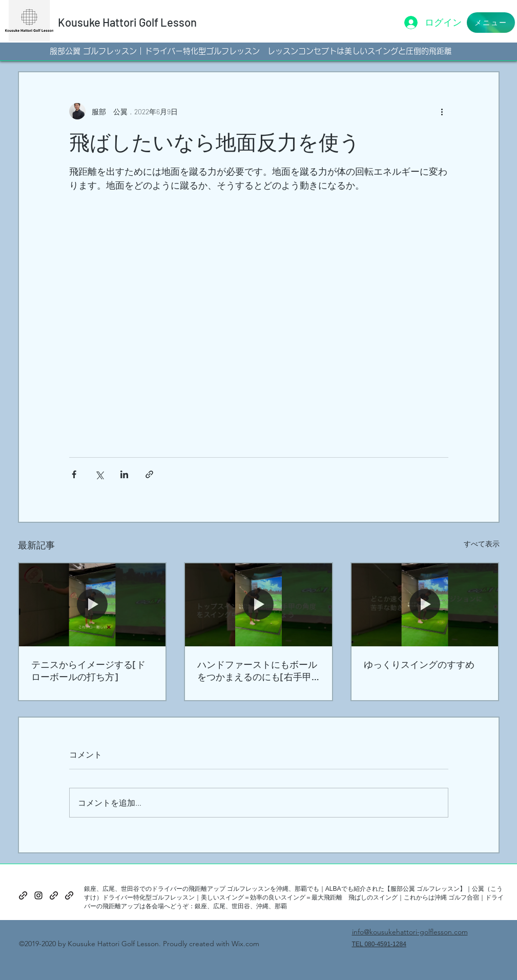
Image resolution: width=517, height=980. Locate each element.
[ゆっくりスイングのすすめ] (425, 605)
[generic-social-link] (23, 895)
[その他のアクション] (442, 111)
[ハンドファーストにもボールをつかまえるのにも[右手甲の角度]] (258, 605)
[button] (491, 23)
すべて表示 (482, 544)
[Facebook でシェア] (74, 474)
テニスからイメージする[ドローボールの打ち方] (88, 670)
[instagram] (38, 895)
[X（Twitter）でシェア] (99, 474)
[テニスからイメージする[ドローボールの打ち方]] (92, 605)
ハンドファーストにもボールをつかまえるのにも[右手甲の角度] (257, 671)
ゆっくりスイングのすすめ (419, 664)
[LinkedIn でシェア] (124, 474)
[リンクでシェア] (149, 474)
